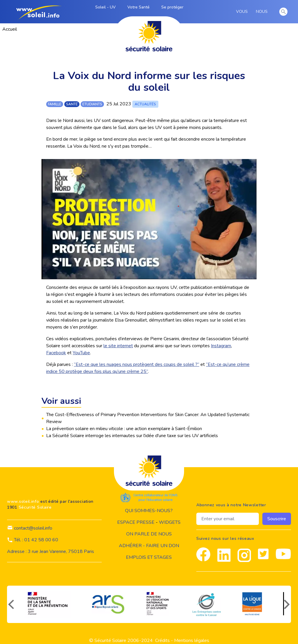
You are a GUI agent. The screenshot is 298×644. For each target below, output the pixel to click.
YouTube (81, 353)
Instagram (221, 346)
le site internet (118, 346)
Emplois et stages (149, 557)
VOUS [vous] (243, 12)
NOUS (263, 12)
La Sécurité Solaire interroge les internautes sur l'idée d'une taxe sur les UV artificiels (132, 436)
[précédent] (11, 604)
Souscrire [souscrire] (277, 519)
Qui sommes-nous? (149, 511)
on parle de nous (149, 534)
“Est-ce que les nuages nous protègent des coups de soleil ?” (137, 364)
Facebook (56, 353)
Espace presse (136, 522)
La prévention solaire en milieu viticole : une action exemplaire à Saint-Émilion (124, 429)
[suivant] (287, 604)
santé (72, 104)
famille (55, 104)
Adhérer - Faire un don (149, 546)
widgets (170, 522)
